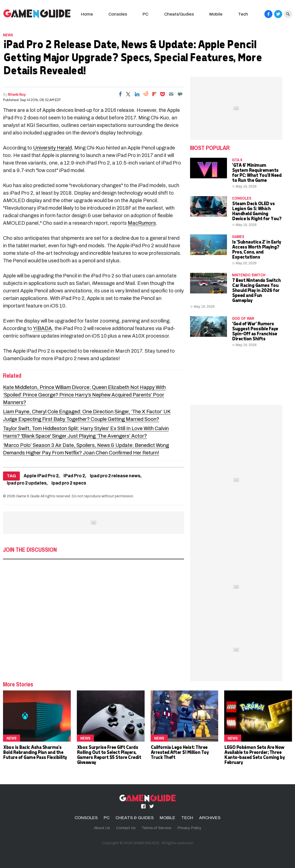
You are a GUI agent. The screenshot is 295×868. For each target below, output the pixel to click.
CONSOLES (242, 198)
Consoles (118, 14)
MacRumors (142, 223)
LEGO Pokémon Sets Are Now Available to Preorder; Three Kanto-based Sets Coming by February (254, 755)
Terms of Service (156, 828)
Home (87, 14)
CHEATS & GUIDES (135, 818)
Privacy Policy (189, 828)
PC (145, 14)
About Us (102, 828)
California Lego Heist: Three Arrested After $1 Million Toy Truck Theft (180, 752)
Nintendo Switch (249, 275)
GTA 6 (237, 160)
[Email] (171, 94)
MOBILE (167, 818)
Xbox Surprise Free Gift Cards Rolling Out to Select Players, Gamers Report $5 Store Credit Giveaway (109, 755)
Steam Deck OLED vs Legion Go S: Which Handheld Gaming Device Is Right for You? (257, 211)
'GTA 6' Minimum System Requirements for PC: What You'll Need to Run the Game (257, 172)
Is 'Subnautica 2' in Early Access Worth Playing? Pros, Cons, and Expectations (256, 249)
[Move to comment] (180, 94)
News (8, 35)
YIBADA (42, 328)
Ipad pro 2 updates (27, 483)
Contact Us (126, 828)
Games (238, 236)
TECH (187, 818)
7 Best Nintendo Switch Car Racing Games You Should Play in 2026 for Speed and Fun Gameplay (256, 290)
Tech (243, 14)
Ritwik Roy (17, 94)
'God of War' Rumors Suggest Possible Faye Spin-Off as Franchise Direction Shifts (255, 331)
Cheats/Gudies (179, 14)
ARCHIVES (210, 818)
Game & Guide (28, 496)
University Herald (52, 148)
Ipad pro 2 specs (69, 483)
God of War (243, 318)
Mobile (216, 14)
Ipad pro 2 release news (115, 476)
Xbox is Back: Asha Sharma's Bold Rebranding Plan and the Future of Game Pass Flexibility (35, 752)
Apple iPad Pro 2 (41, 476)
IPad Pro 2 (74, 476)
